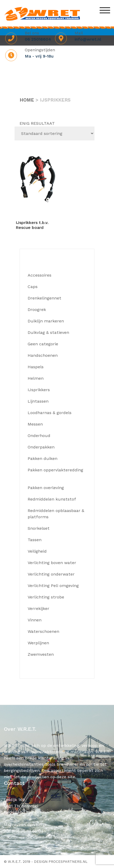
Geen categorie (43, 344)
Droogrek (37, 310)
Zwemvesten (41, 654)
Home (27, 100)
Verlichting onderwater (51, 574)
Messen (35, 424)
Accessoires (40, 275)
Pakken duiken (43, 458)
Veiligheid (37, 551)
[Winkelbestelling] (55, 133)
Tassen (35, 540)
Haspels (36, 367)
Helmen (36, 378)
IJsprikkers (39, 390)
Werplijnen (38, 643)
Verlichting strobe (46, 597)
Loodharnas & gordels (50, 413)
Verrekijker (38, 608)
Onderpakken (41, 447)
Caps (33, 287)
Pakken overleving (46, 488)
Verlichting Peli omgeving (53, 586)
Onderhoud (39, 436)
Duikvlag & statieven (48, 332)
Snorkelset (39, 528)
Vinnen (35, 620)
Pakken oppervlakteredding (55, 470)
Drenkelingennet (44, 298)
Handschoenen (43, 355)
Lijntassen (38, 401)
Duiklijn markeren (46, 321)
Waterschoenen (43, 631)
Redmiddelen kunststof (52, 499)
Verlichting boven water (52, 563)
